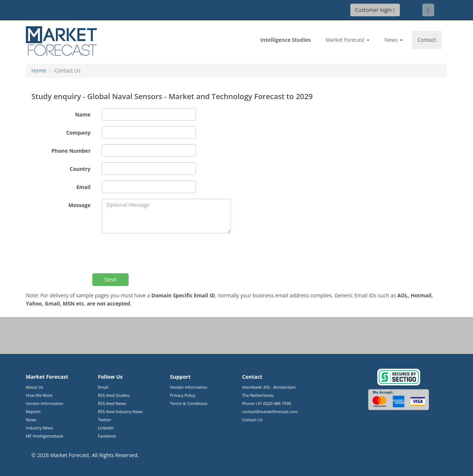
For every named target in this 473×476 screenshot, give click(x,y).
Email (83, 187)
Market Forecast (70, 455)
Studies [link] (285, 40)
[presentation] (158, 253)
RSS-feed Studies (114, 395)
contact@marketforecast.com (270, 411)
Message (79, 205)
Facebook (107, 436)
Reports (33, 411)
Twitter (105, 420)
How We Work (39, 395)
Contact (427, 40)
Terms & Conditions (189, 403)
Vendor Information (45, 403)
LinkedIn (106, 428)
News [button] (394, 40)
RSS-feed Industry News (120, 411)
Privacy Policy (183, 395)
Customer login (375, 10)
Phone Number (71, 151)
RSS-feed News (112, 403)
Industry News (40, 428)
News (31, 420)
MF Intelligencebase (45, 436)
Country (80, 169)
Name (83, 114)
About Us (35, 387)
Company (78, 133)
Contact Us (252, 420)
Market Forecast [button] (348, 40)
